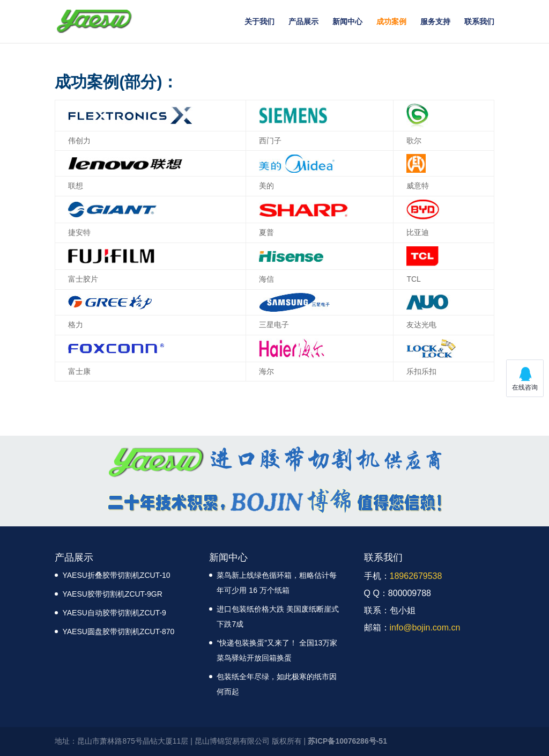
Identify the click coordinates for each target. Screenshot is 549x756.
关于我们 (259, 22)
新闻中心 (347, 22)
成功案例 (391, 22)
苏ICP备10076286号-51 (347, 741)
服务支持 (435, 22)
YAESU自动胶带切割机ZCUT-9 (114, 613)
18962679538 (416, 576)
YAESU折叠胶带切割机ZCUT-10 (116, 575)
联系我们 (479, 22)
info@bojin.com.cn (425, 627)
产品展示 (303, 22)
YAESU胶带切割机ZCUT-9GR (112, 594)
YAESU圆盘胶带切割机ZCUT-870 (118, 632)
